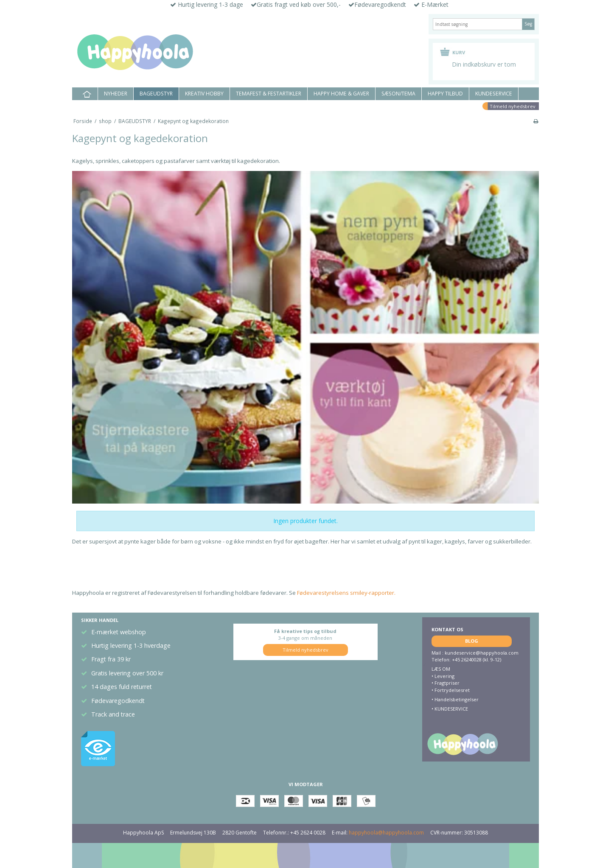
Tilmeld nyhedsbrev (513, 106)
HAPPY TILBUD (445, 94)
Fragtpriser (447, 683)
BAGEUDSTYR (156, 94)
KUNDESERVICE (494, 94)
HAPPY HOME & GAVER (341, 94)
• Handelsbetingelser (455, 699)
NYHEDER (116, 94)
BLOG (472, 641)
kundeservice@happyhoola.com (482, 653)
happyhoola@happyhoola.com (386, 833)
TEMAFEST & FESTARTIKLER (269, 94)
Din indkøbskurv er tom (484, 64)
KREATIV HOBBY (204, 94)
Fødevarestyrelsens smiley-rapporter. (346, 593)
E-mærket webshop (119, 632)
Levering (444, 676)
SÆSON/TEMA (398, 94)
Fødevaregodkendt (118, 701)
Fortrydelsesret (452, 690)
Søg (528, 24)
